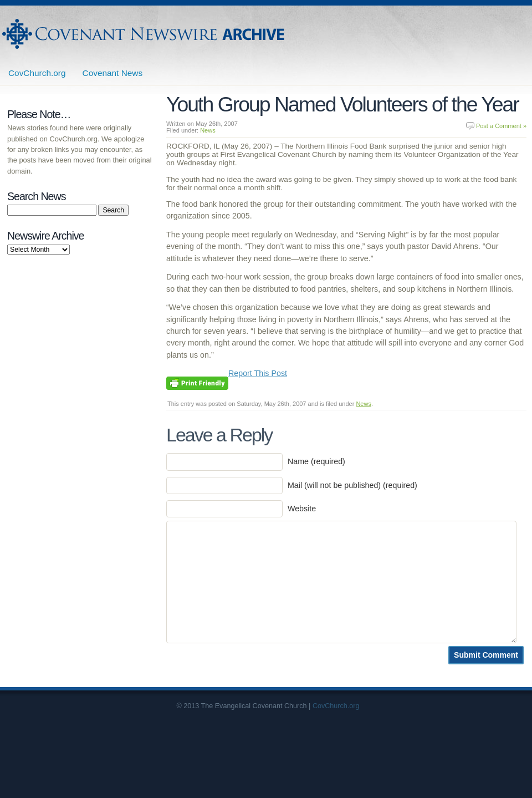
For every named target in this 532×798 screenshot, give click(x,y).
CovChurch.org (37, 73)
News (208, 130)
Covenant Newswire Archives (145, 34)
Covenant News (113, 73)
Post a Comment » (501, 126)
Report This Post (258, 373)
